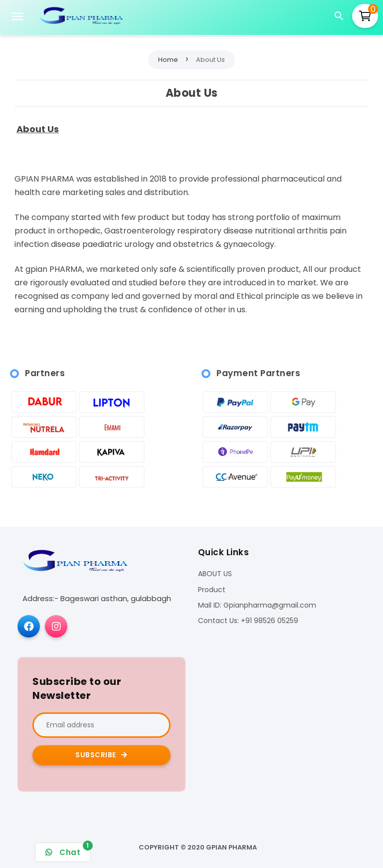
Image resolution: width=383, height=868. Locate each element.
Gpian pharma (231, 847)
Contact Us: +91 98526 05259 (248, 621)
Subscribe (101, 755)
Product (212, 590)
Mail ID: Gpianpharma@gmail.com (257, 605)
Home (168, 60)
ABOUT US (215, 574)
